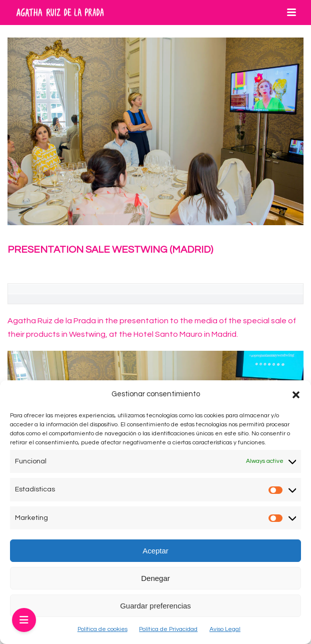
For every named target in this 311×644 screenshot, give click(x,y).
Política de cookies (102, 629)
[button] (296, 395)
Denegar (155, 578)
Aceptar (155, 551)
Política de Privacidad (168, 629)
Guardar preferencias (155, 606)
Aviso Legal (225, 629)
